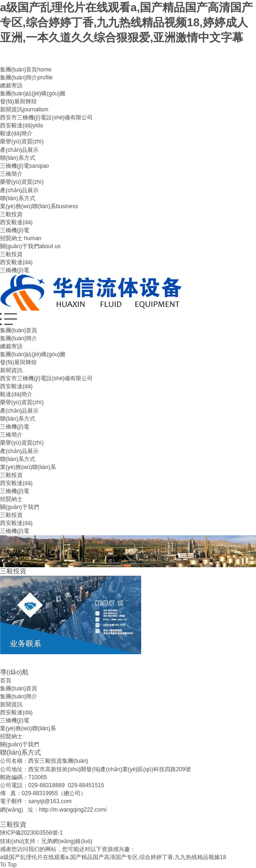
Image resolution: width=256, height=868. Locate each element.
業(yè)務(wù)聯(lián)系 (39, 206)
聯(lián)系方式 (18, 158)
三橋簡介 (11, 174)
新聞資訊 (24, 109)
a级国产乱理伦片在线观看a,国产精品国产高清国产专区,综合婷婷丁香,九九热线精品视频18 (113, 857)
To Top (8, 865)
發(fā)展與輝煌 (18, 102)
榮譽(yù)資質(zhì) (22, 141)
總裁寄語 (11, 86)
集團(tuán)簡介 (26, 78)
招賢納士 (21, 238)
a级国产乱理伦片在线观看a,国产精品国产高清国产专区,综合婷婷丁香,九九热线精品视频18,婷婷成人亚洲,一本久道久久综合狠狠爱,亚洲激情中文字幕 (126, 22)
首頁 (6, 680)
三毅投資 (11, 214)
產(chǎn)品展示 (19, 150)
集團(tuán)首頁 (26, 70)
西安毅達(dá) (21, 125)
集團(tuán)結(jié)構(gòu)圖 (33, 94)
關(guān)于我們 (30, 246)
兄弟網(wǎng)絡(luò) (67, 841)
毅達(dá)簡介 (16, 133)
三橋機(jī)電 (24, 166)
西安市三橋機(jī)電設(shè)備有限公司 (46, 117)
